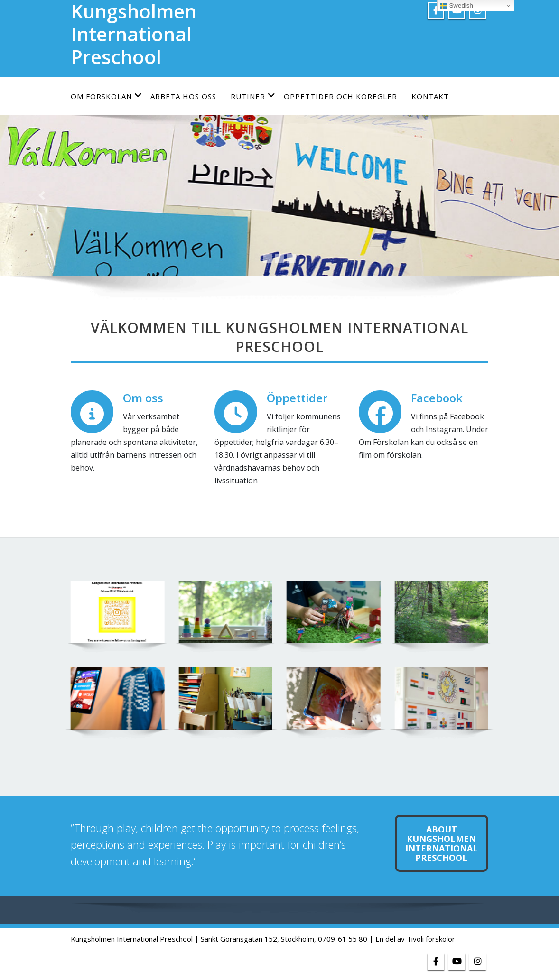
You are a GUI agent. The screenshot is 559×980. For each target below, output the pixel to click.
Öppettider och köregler (340, 96)
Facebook (437, 398)
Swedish (457, 6)
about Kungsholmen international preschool (442, 843)
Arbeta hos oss (183, 96)
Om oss (143, 398)
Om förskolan (107, 96)
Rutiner (253, 96)
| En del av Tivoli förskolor (412, 939)
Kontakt (430, 96)
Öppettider (297, 398)
